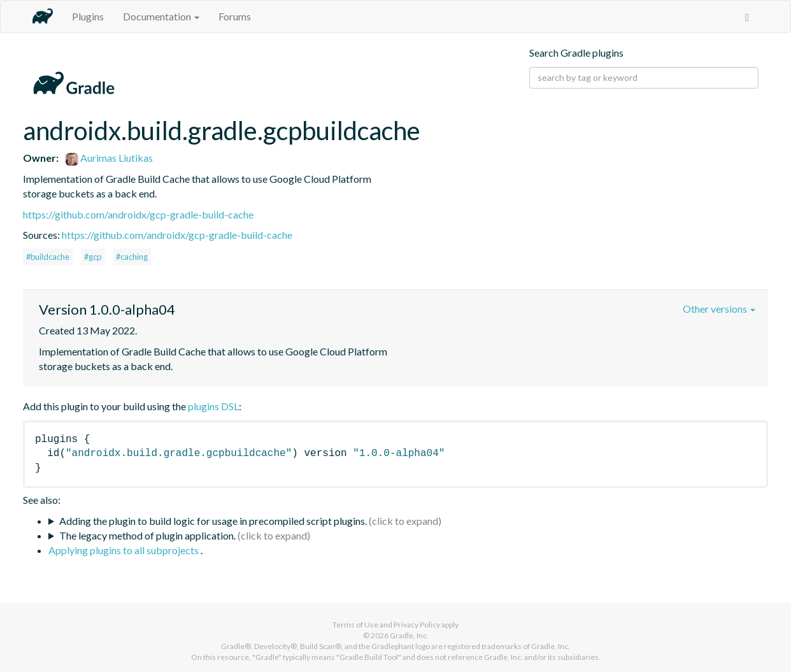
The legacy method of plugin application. (147, 535)
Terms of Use (355, 625)
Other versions (719, 309)
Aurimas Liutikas (109, 158)
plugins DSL (213, 406)
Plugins (88, 16)
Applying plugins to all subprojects (125, 550)
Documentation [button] (161, 16)
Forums (235, 16)
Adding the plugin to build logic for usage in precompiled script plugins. (213, 521)
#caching (132, 257)
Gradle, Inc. (409, 635)
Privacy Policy (417, 625)
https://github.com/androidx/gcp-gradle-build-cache (138, 214)
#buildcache (48, 257)
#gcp (93, 257)
